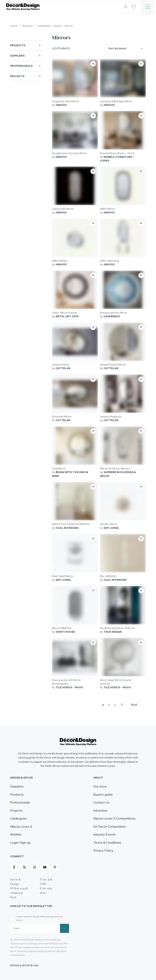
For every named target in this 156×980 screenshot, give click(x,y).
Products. (18, 45)
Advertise (100, 811)
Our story (100, 786)
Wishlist (16, 835)
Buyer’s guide (103, 795)
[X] (24, 867)
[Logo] (62, 7)
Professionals (21, 66)
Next (134, 705)
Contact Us (101, 803)
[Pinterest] (55, 867)
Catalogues (18, 819)
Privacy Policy (103, 851)
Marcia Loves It (21, 827)
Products (17, 795)
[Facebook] (14, 867)
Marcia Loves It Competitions (114, 819)
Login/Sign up (20, 843)
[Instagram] (35, 867)
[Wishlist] (134, 6)
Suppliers (17, 56)
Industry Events (105, 835)
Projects (17, 76)
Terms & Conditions (107, 843)
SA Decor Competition (109, 827)
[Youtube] (45, 867)
